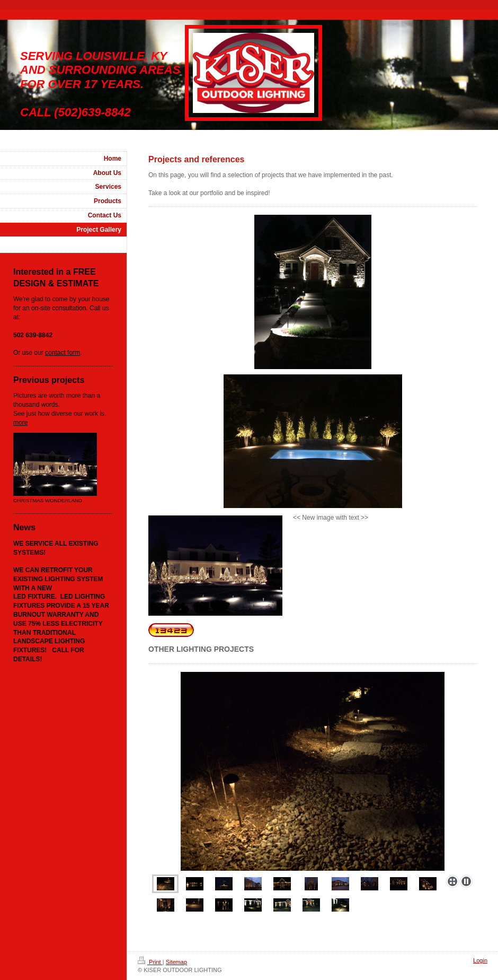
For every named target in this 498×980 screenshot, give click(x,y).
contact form (63, 353)
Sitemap (176, 962)
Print (150, 962)
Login (480, 960)
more (20, 423)
